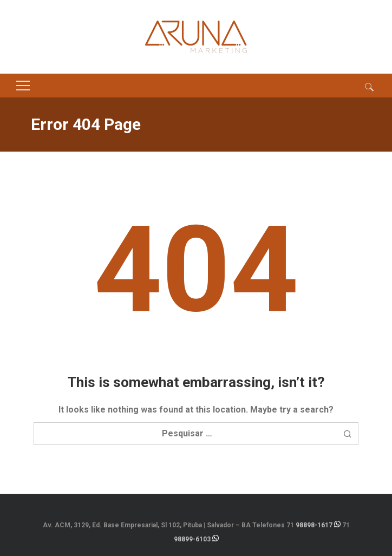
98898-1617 (314, 525)
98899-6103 (192, 539)
